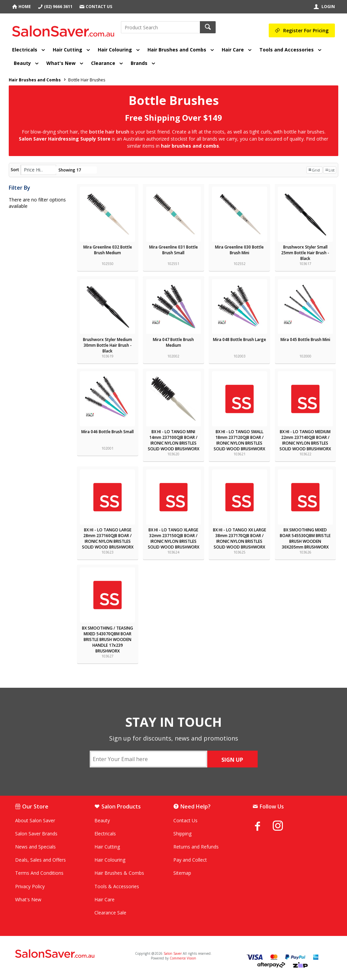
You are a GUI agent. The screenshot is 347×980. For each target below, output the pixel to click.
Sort (15, 170)
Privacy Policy (30, 886)
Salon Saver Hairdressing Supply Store (65, 139)
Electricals (25, 50)
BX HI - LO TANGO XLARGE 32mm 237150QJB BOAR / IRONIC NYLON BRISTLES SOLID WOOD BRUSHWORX (173, 538)
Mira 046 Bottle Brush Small (107, 432)
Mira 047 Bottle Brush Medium (173, 342)
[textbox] (160, 27)
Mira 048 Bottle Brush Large (240, 340)
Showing (70, 170)
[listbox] (38, 170)
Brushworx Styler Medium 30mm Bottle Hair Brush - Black (107, 345)
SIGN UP (232, 760)
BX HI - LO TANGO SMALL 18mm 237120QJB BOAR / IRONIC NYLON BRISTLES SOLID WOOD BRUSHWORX (239, 440)
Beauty (22, 63)
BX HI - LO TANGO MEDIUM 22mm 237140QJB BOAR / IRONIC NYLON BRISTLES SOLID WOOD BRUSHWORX (305, 440)
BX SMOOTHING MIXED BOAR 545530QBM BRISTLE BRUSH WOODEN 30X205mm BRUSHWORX (305, 538)
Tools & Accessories (117, 886)
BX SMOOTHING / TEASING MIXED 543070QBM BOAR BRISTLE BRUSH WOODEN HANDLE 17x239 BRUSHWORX (107, 639)
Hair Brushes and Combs (177, 50)
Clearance (103, 63)
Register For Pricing (306, 30)
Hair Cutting (68, 50)
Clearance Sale (110, 913)
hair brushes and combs (190, 146)
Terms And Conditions (39, 873)
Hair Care (233, 50)
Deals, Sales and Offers (40, 860)
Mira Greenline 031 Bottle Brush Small (173, 250)
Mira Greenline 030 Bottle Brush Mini (239, 250)
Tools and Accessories (287, 50)
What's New (61, 63)
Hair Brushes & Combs (119, 873)
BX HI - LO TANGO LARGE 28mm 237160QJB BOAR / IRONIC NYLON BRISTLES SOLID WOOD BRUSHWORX (108, 538)
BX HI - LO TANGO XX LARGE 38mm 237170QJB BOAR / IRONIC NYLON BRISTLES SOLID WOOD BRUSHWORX (240, 538)
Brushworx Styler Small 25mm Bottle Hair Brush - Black (305, 253)
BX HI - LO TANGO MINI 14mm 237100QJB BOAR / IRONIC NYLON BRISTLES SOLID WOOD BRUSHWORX (173, 440)
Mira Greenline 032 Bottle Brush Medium (108, 250)
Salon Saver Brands (36, 834)
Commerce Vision (183, 958)
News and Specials (35, 847)
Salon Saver (173, 953)
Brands (139, 63)
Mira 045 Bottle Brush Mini (305, 340)
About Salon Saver (35, 820)
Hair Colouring (115, 50)
